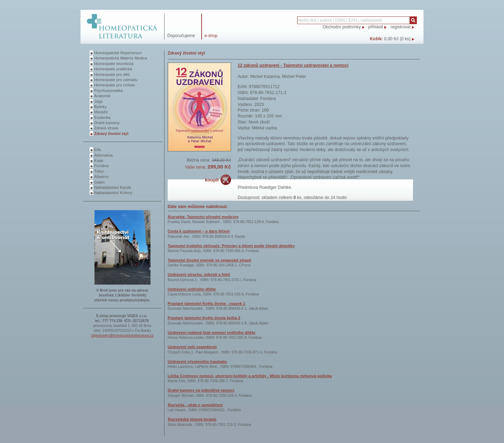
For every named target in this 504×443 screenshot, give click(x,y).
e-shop (211, 36)
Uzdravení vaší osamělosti (192, 347)
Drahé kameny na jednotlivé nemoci (201, 390)
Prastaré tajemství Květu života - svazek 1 (206, 303)
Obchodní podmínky (342, 27)
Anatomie (102, 96)
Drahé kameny (107, 123)
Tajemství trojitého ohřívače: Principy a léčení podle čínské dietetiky (231, 246)
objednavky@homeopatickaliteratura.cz (122, 335)
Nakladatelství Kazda (113, 187)
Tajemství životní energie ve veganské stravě (209, 260)
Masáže (101, 112)
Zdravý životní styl (111, 134)
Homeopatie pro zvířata (115, 85)
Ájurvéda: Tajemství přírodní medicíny (203, 217)
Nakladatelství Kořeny (113, 193)
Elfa (97, 150)
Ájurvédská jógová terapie (192, 419)
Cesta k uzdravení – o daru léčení (199, 231)
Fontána (101, 166)
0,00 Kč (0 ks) (397, 39)
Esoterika (102, 117)
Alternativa (103, 155)
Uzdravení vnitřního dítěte (192, 289)
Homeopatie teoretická (114, 64)
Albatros (101, 177)
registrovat (401, 27)
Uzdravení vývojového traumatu (197, 362)
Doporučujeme (181, 36)
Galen (99, 182)
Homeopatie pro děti (112, 74)
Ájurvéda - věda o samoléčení (195, 405)
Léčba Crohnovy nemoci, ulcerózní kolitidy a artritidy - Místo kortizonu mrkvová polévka (250, 376)
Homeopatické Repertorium (118, 53)
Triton (99, 171)
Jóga (98, 101)
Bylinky (100, 107)
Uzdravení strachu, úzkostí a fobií (199, 274)
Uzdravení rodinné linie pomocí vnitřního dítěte (211, 333)
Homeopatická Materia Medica (121, 58)
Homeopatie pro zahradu (116, 80)
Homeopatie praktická (113, 69)
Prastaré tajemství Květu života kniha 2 (204, 318)
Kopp (99, 160)
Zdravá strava (106, 128)
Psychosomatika (108, 91)
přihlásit (376, 27)
